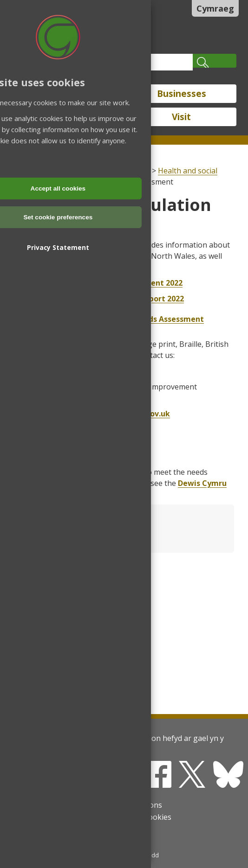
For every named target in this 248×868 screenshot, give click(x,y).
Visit (181, 117)
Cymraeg (215, 8)
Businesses (182, 94)
